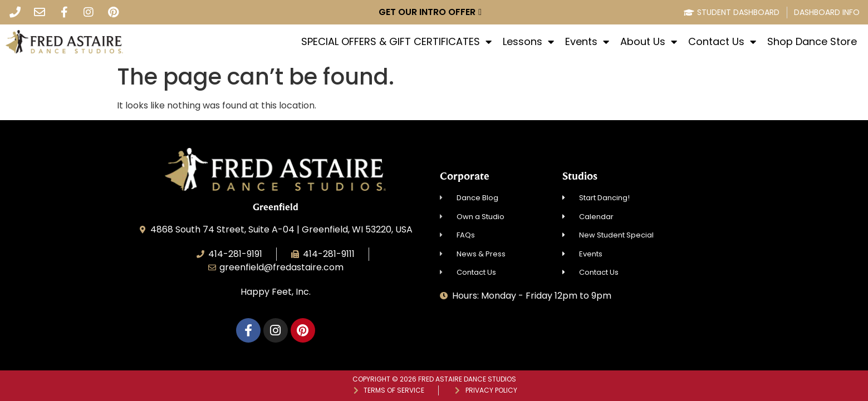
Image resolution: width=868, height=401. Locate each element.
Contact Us (722, 42)
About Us (649, 42)
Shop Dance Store (812, 42)
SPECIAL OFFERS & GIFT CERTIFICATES (396, 42)
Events (587, 42)
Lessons (528, 42)
